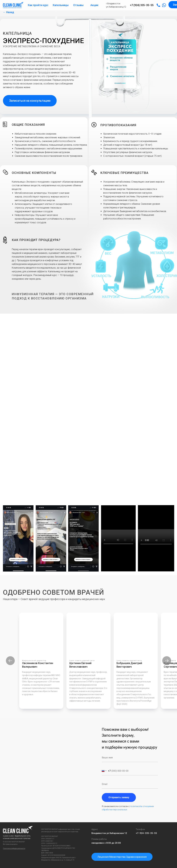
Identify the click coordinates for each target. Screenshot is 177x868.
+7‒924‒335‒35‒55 (146, 833)
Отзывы (78, 5)
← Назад (8, 12)
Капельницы (61, 5)
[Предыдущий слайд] (10, 661)
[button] (30, 101)
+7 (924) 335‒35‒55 (142, 5)
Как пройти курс (38, 5)
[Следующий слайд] (167, 661)
